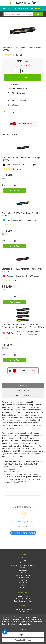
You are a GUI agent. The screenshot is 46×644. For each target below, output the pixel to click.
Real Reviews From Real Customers (23, 565)
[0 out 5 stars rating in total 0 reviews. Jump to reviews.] (12, 55)
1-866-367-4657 (26, 609)
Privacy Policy (23, 596)
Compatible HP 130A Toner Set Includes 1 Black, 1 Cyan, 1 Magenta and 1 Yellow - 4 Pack (23, 326)
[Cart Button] (37, 3)
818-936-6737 (25, 612)
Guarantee (23, 573)
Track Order (23, 570)
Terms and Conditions (23, 599)
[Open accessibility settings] (5, 632)
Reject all (23, 635)
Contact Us (23, 583)
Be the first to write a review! (23, 533)
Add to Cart (15, 191)
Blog (23, 585)
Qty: (3, 185)
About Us (23, 568)
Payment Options (23, 580)
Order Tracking (23, 558)
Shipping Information (23, 575)
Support (23, 560)
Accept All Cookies (23, 640)
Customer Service (23, 578)
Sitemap (23, 587)
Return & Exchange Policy (23, 601)
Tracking (23, 563)
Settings (23, 629)
